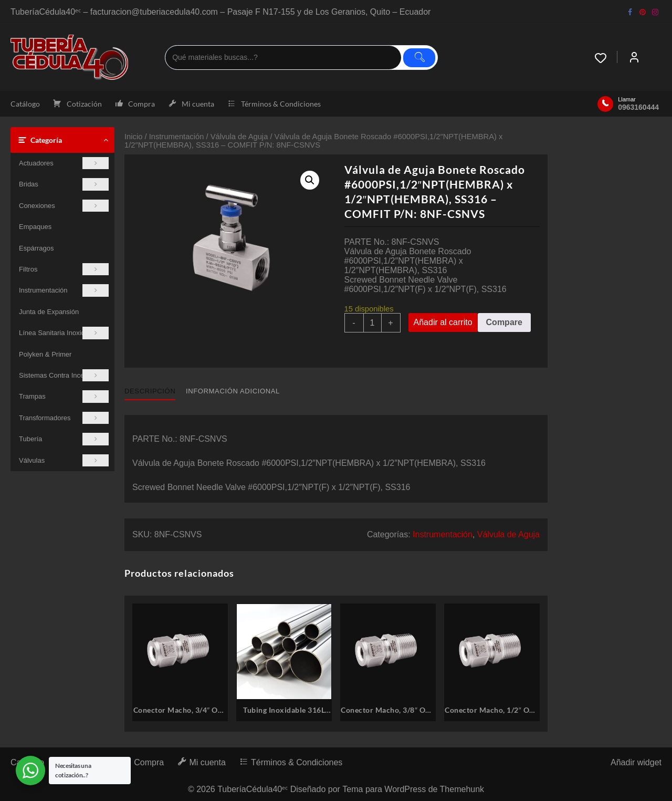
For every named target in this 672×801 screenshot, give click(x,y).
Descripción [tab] (150, 391)
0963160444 (638, 107)
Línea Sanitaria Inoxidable (64, 333)
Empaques (35, 227)
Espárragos (36, 248)
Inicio (133, 137)
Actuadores (64, 163)
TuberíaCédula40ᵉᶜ (253, 789)
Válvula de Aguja (239, 137)
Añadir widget (636, 762)
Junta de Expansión (49, 312)
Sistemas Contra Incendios (64, 375)
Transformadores (64, 418)
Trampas (64, 396)
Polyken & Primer (45, 354)
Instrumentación (64, 290)
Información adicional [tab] (233, 391)
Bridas (64, 184)
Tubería (64, 439)
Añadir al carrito (443, 322)
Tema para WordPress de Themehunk (413, 789)
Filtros (64, 269)
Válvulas (64, 460)
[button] (310, 180)
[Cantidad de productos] (372, 323)
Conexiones (64, 206)
